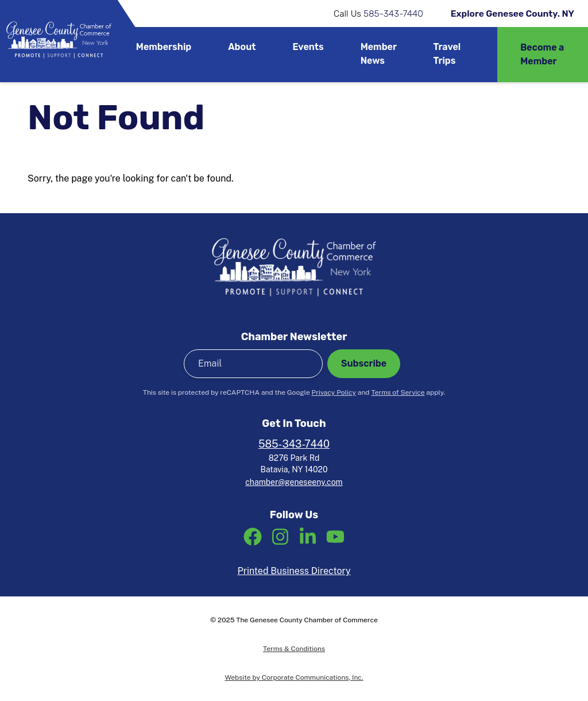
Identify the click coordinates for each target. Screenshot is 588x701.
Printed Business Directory (294, 571)
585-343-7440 (393, 14)
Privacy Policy (334, 392)
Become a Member (542, 54)
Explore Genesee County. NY (512, 14)
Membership (164, 47)
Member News (379, 54)
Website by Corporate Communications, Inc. (294, 677)
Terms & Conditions (294, 649)
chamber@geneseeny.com (294, 482)
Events (308, 47)
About (242, 47)
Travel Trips (447, 54)
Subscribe (364, 363)
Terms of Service (398, 392)
